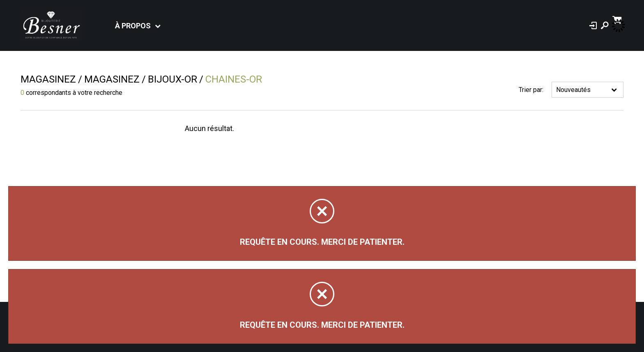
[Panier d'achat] (618, 19)
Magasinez (48, 79)
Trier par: (531, 90)
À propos (133, 26)
